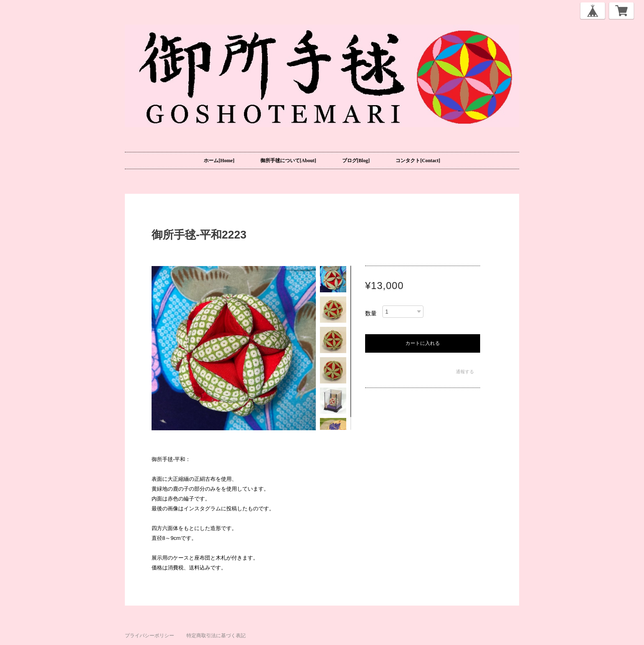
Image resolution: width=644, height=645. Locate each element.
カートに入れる (423, 343)
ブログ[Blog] (356, 161)
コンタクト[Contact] (418, 161)
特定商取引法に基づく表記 (216, 636)
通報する (465, 372)
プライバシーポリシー (149, 636)
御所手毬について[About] (288, 161)
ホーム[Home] (219, 161)
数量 (371, 313)
